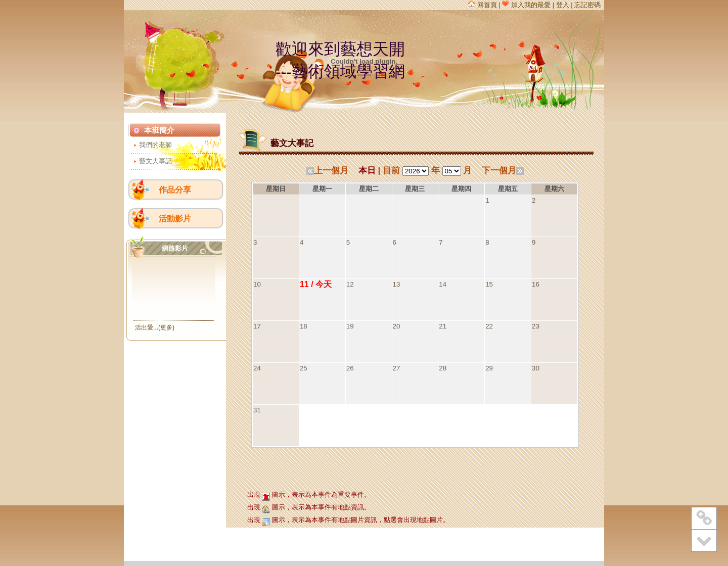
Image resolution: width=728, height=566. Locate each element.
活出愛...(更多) (155, 327)
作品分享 (175, 190)
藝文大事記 (155, 161)
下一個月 (503, 170)
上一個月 (327, 170)
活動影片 (175, 219)
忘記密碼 (587, 5)
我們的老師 (155, 145)
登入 (563, 5)
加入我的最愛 (526, 5)
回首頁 (483, 5)
